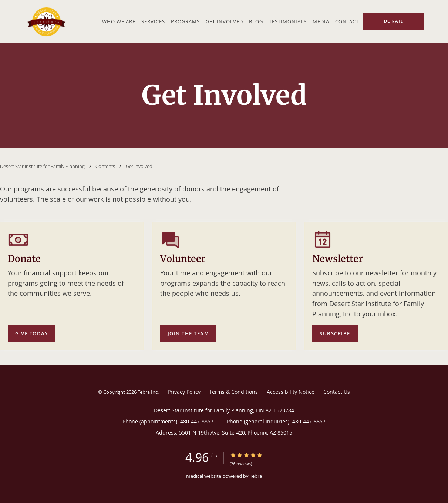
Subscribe (335, 333)
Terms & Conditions (234, 392)
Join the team (188, 333)
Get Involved (139, 166)
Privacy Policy (184, 392)
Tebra (256, 476)
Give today (32, 333)
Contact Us (337, 392)
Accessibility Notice (291, 392)
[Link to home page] (45, 21)
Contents (106, 166)
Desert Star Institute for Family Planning (43, 166)
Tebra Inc (148, 392)
